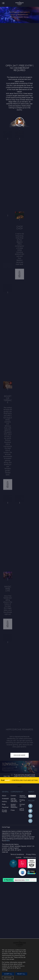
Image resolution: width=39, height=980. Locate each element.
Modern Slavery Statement (14, 806)
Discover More (20, 274)
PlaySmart (5, 807)
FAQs (4, 804)
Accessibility (5, 799)
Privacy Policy (31, 854)
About (4, 796)
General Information (23, 796)
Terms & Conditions (17, 854)
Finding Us (22, 801)
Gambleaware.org (30, 857)
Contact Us (22, 805)
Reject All (21, 974)
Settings (8, 978)
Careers (13, 796)
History (5, 801)
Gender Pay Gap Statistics (14, 800)
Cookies (19, 857)
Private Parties (4, 811)
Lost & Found (22, 809)
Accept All (8, 974)
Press (13, 810)
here (8, 841)
